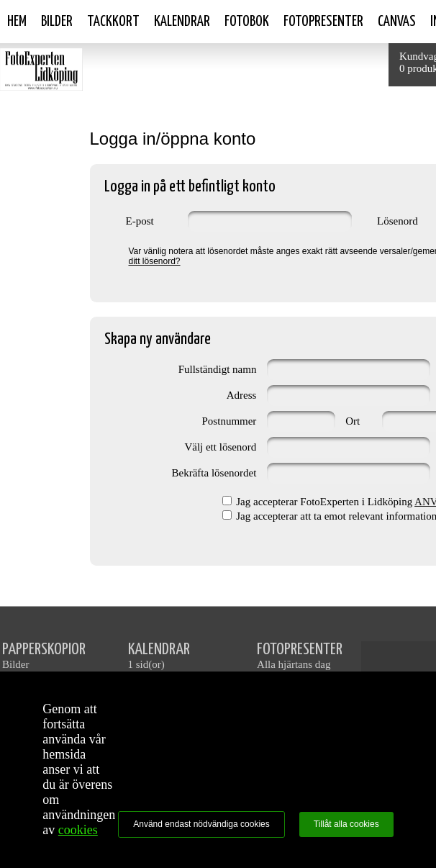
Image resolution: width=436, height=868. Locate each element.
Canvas (397, 22)
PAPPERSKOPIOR (44, 650)
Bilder (57, 22)
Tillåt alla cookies (346, 824)
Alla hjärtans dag (294, 664)
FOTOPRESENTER (300, 650)
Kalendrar (182, 22)
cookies (78, 830)
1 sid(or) (146, 664)
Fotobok (247, 22)
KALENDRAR (159, 650)
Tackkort (113, 22)
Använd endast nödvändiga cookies (201, 824)
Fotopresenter (323, 22)
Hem (17, 22)
